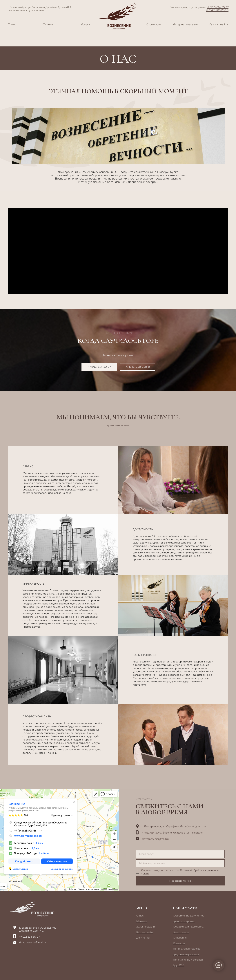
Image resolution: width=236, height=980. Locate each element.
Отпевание (180, 938)
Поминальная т (182, 949)
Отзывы (48, 25)
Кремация (179, 943)
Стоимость (154, 25)
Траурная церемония (186, 954)
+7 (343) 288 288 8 (217, 10)
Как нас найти (218, 25)
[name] (180, 854)
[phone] (180, 863)
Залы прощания (146, 927)
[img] (32, 909)
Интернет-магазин (185, 25)
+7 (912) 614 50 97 (218, 7)
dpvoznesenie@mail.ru (155, 839)
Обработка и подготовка (188, 927)
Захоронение (181, 932)
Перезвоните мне (180, 881)
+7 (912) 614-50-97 (99, 367)
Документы (143, 938)
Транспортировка (184, 921)
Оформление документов (189, 916)
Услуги (85, 25)
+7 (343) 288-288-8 (138, 367)
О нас (12, 25)
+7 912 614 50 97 (152, 833)
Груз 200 (179, 965)
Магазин (142, 921)
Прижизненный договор (188, 960)
